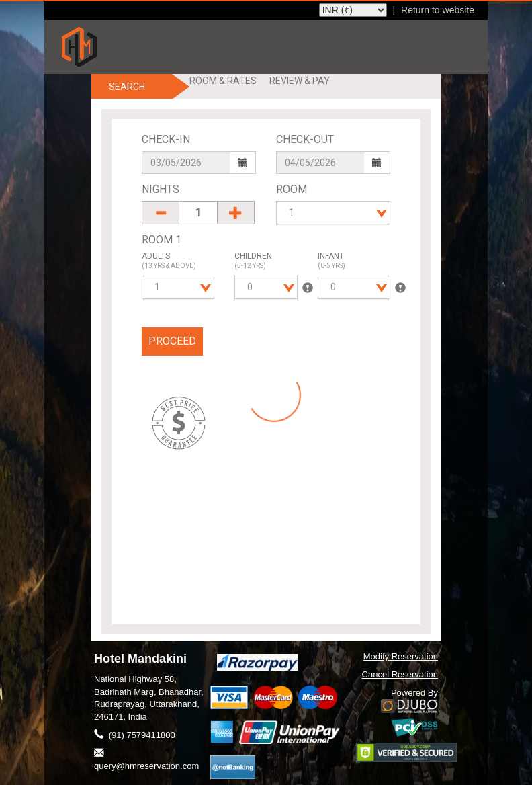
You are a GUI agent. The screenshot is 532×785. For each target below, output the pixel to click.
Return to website (438, 10)
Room (292, 189)
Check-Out (305, 139)
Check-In (166, 139)
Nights (161, 189)
